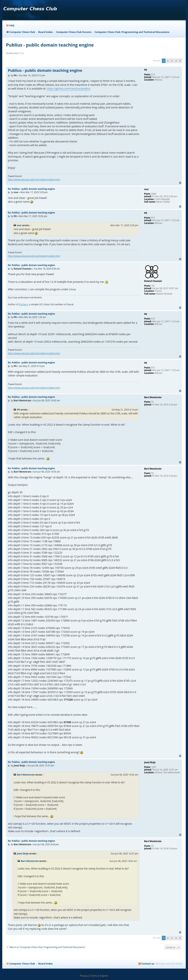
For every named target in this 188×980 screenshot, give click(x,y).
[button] (180, 61)
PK (19, 410)
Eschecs (23, 304)
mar (19, 225)
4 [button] (176, 61)
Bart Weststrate (26, 775)
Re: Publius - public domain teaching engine (31, 189)
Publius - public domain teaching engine (50, 45)
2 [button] (168, 61)
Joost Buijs (23, 854)
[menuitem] (10, 26)
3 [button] (172, 61)
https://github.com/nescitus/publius (68, 89)
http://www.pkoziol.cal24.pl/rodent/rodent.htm (34, 179)
